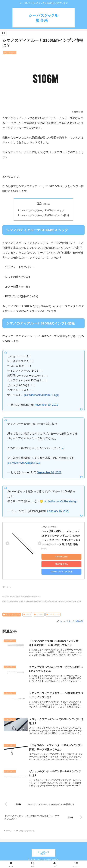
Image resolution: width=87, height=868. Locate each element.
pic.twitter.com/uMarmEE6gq (41, 395)
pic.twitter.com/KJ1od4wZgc (60, 501)
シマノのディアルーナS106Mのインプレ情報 (45, 215)
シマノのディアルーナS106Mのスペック (42, 210)
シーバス (39, 614)
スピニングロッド (12, 614)
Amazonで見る (61, 557)
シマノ (27, 614)
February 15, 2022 (58, 511)
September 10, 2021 (49, 472)
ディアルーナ (53, 614)
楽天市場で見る (62, 564)
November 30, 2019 (46, 405)
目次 (39, 204)
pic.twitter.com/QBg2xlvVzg (24, 463)
